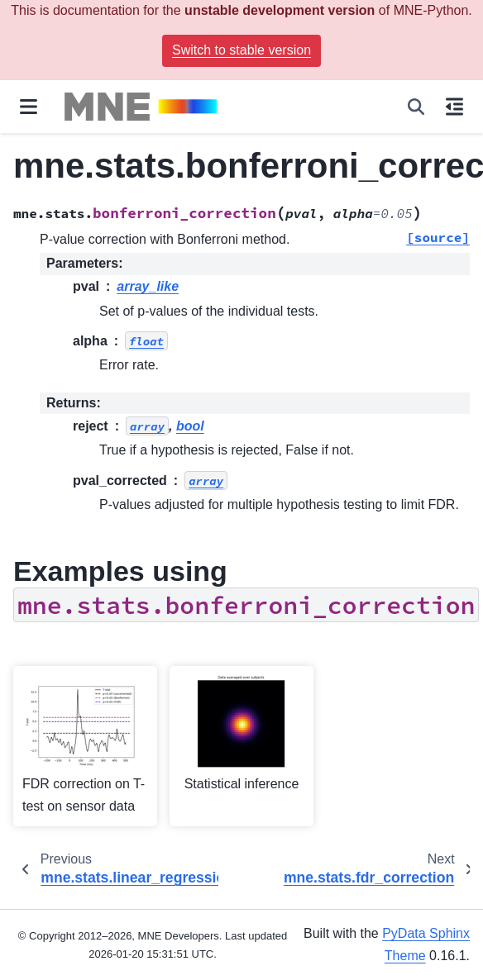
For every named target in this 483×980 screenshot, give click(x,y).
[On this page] (454, 107)
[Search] (416, 107)
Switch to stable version (241, 50)
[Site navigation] (29, 107)
